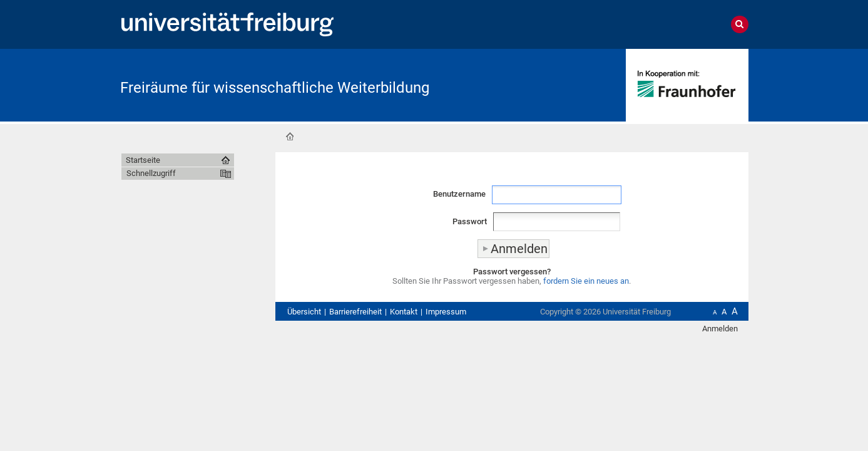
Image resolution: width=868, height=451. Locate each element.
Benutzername (459, 194)
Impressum (446, 312)
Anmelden (720, 329)
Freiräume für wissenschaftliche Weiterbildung (275, 88)
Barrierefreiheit (355, 312)
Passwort (470, 221)
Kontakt (404, 312)
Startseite (290, 137)
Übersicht (304, 312)
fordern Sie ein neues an (586, 281)
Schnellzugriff (151, 173)
